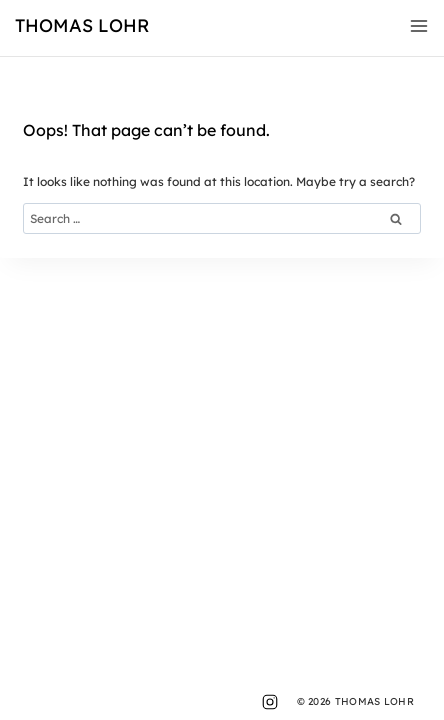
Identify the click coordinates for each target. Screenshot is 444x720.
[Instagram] (270, 702)
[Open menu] (415, 26)
